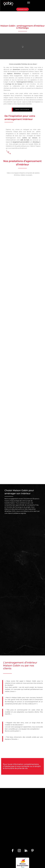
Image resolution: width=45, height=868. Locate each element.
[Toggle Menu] (29, 3)
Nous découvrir (22, 110)
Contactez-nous (22, 9)
